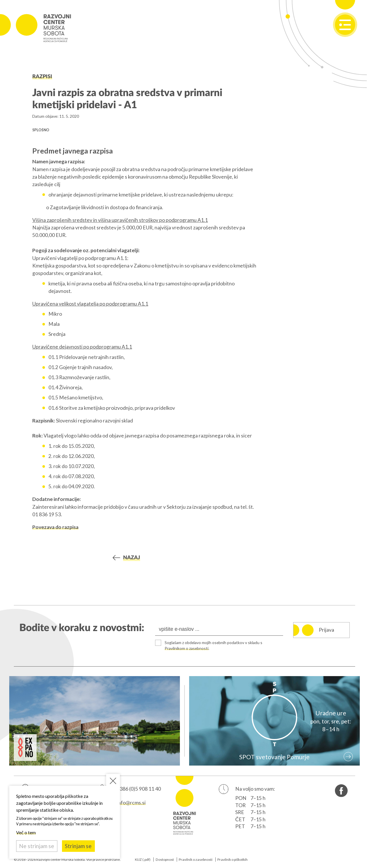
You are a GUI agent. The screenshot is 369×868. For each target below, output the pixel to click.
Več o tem (26, 832)
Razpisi (42, 77)
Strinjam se (78, 846)
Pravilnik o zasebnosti (196, 859)
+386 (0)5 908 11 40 (139, 789)
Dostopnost (165, 859)
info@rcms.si (131, 803)
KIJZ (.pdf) (143, 859)
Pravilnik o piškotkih (232, 859)
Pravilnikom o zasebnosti (188, 648)
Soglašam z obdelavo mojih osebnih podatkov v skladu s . (215, 645)
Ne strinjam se (37, 846)
